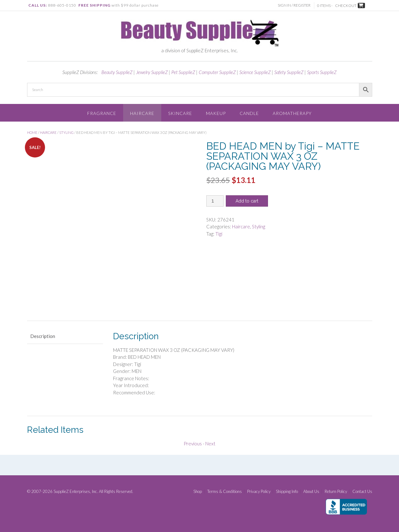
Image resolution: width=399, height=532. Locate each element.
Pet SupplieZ (183, 72)
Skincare (180, 113)
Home (32, 132)
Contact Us (362, 492)
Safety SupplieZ (289, 72)
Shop (198, 492)
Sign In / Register (295, 5)
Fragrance (102, 113)
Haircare (142, 113)
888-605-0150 (62, 5)
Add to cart (247, 201)
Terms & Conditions (225, 492)
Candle (249, 113)
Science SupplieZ (255, 72)
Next (210, 443)
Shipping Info (287, 492)
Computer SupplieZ (217, 72)
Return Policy (336, 492)
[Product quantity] (215, 201)
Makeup (216, 113)
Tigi (219, 234)
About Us (311, 492)
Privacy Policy (259, 492)
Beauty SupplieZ (117, 72)
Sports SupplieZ (322, 72)
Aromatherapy (292, 113)
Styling (66, 132)
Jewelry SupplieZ (152, 72)
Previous (193, 443)
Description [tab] (43, 336)
